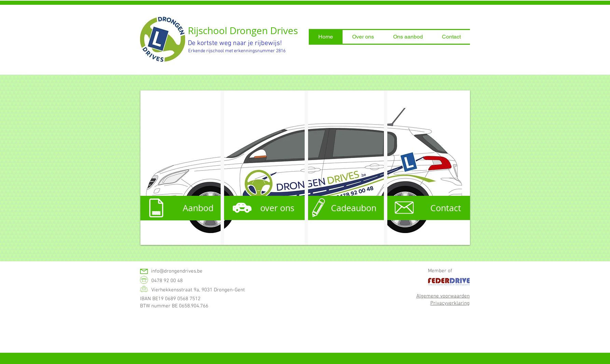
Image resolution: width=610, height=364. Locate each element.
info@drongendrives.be (177, 271)
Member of (440, 271)
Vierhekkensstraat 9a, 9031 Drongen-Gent (198, 290)
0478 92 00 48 (167, 281)
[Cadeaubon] (344, 208)
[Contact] (428, 208)
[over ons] (262, 208)
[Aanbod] (181, 208)
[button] (363, 37)
